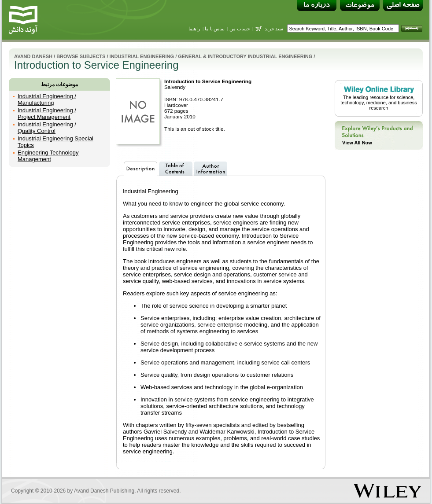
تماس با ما (215, 29)
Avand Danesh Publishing (104, 491)
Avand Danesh (33, 56)
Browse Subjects (81, 56)
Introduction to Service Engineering (208, 81)
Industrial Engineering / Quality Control (47, 128)
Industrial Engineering (142, 56)
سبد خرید (274, 29)
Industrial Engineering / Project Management (47, 114)
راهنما (194, 29)
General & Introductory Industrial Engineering (245, 56)
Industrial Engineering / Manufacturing (47, 99)
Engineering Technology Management (48, 156)
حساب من (240, 29)
